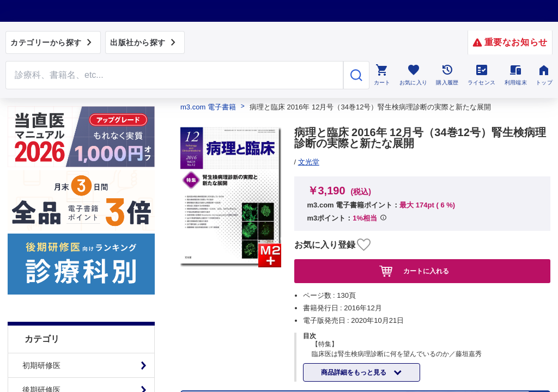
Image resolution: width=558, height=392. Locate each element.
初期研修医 (41, 152)
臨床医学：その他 (53, 275)
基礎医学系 (41, 201)
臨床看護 (38, 348)
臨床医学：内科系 (53, 226)
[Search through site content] (174, 75)
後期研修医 (41, 177)
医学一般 (38, 324)
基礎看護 (38, 373)
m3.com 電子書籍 (208, 107)
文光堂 (309, 162)
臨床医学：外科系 (53, 250)
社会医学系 (41, 299)
